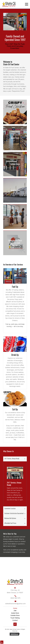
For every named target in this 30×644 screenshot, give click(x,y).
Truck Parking (15, 618)
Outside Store (15, 615)
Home (15, 608)
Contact (15, 620)
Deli (15, 611)
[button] (26, 4)
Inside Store (15, 613)
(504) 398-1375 (15, 598)
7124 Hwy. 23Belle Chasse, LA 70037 (15, 591)
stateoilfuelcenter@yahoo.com (15, 604)
